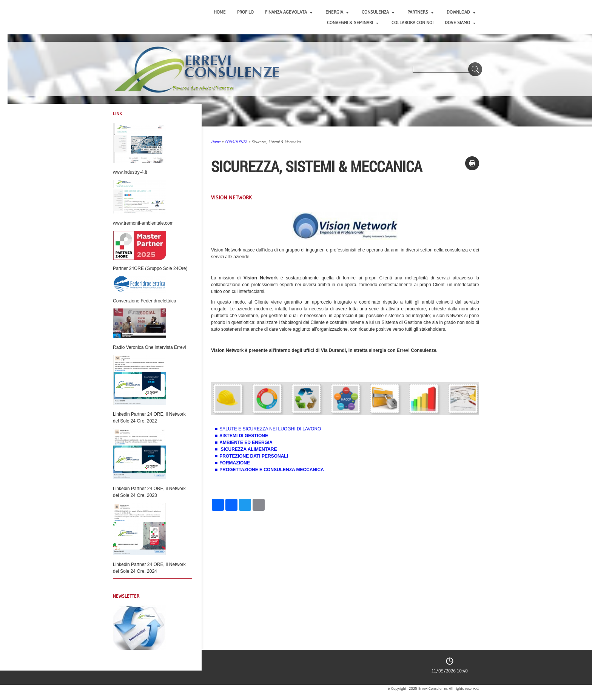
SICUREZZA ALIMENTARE (249, 449)
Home (220, 12)
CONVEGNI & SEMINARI (353, 22)
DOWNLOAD (461, 12)
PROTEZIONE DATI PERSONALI (254, 456)
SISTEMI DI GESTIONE (244, 436)
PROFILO (245, 12)
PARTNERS (420, 12)
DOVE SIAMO (460, 22)
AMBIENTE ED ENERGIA (246, 443)
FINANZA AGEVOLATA (289, 12)
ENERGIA (337, 12)
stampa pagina (472, 163)
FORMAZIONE (235, 463)
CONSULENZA (378, 12)
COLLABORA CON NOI (412, 22)
